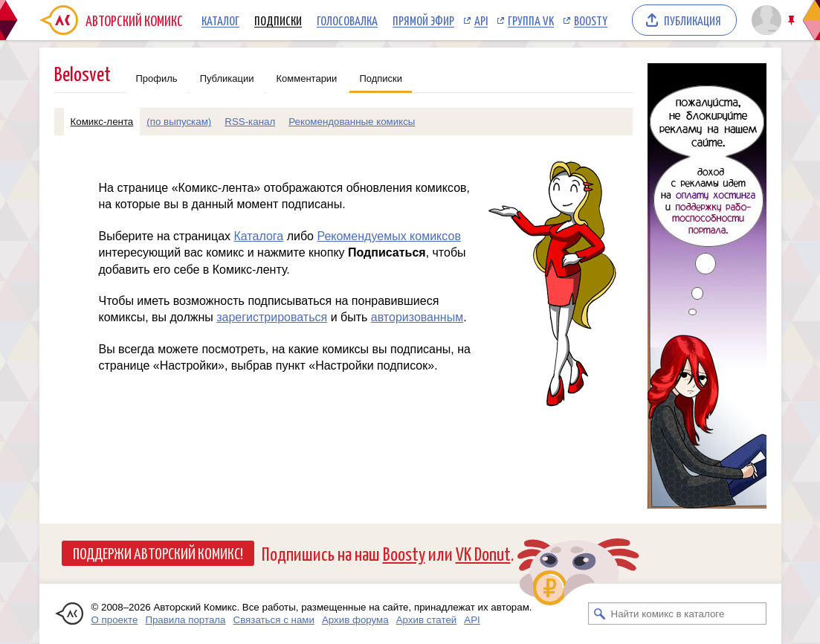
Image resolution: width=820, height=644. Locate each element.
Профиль (157, 78)
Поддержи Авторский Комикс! (158, 553)
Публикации (227, 78)
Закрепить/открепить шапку (793, 20)
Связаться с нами (274, 620)
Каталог (220, 20)
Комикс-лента (102, 122)
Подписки (278, 20)
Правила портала (185, 620)
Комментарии (307, 78)
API (481, 20)
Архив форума (355, 620)
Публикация (693, 20)
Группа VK (531, 20)
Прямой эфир (423, 20)
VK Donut (483, 553)
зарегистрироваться (272, 317)
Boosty (591, 20)
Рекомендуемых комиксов (388, 236)
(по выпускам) (179, 122)
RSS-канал (250, 122)
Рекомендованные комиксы (352, 122)
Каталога (258, 236)
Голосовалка (347, 20)
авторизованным (417, 317)
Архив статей (427, 620)
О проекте (115, 620)
